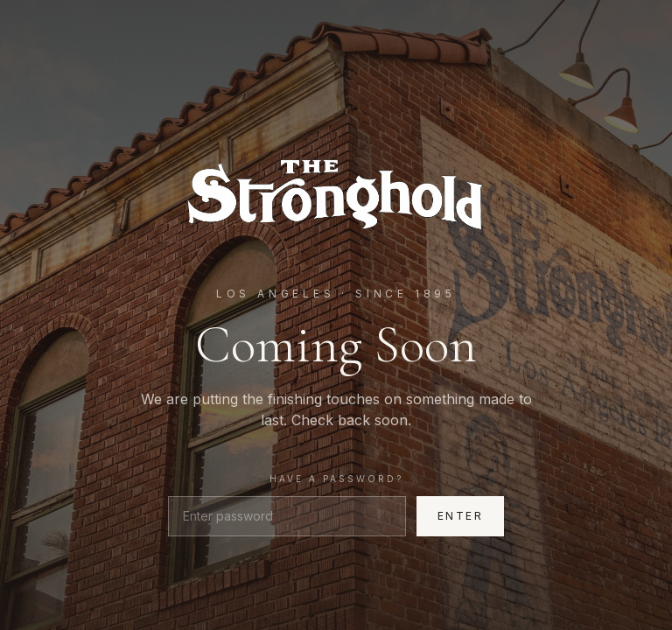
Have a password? (336, 479)
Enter (460, 516)
